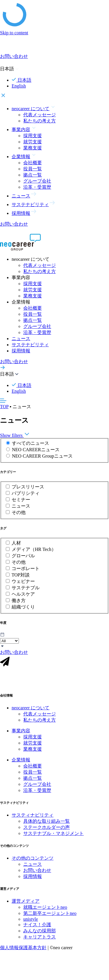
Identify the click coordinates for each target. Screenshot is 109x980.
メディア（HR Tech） (34, 549)
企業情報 (21, 762)
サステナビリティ (30, 345)
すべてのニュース (31, 443)
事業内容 (21, 733)
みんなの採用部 (40, 933)
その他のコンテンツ (33, 860)
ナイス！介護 (37, 927)
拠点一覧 (33, 175)
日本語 (22, 80)
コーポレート (26, 568)
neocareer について (31, 710)
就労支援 (33, 142)
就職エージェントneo (45, 910)
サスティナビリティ (33, 817)
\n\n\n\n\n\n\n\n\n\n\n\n (9, 641)
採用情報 (21, 351)
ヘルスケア (23, 594)
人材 (16, 543)
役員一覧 (33, 169)
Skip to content (14, 33)
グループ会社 (37, 181)
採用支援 (33, 136)
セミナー (21, 500)
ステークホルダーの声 (47, 830)
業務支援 (33, 148)
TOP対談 (21, 575)
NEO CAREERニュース (36, 450)
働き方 (19, 600)
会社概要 (33, 163)
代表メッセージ (40, 115)
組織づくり (23, 607)
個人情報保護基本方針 (23, 950)
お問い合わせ (37, 873)
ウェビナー (23, 581)
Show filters (15, 435)
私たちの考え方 (40, 121)
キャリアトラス (40, 939)
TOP (4, 407)
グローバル (23, 556)
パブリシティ (26, 493)
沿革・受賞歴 (37, 187)
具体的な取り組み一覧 (47, 823)
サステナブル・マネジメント (53, 836)
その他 (19, 512)
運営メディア (26, 903)
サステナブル (26, 588)
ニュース (21, 339)
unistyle (31, 921)
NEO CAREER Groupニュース (42, 456)
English (19, 86)
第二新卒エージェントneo (50, 916)
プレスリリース (28, 487)
